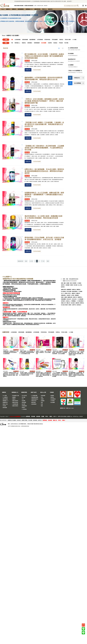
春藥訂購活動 (37, 9)
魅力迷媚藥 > (16, 36)
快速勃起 (55, 43)
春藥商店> (9, 36)
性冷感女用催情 (64, 305)
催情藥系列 (6, 307)
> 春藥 (41, 402)
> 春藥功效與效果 (15, 401)
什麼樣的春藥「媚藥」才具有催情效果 (15, 312)
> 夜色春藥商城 (53, 399)
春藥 (62, 283)
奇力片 (62, 293)
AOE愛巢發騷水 (80, 301)
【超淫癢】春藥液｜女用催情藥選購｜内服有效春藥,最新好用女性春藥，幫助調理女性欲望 (27, 374)
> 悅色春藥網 (52, 402)
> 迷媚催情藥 (43, 396)
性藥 (71, 283)
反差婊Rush (68, 301)
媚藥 (65, 283)
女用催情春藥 (17, 40)
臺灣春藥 (28, 417)
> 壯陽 (41, 397)
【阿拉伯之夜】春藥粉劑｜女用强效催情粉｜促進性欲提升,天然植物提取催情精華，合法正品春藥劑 (60, 352)
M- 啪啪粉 (79, 283)
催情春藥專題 (21, 9)
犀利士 (70, 293)
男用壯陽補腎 (55, 40)
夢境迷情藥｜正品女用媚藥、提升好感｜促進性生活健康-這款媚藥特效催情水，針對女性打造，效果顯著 (44, 239)
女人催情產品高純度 (73, 48)
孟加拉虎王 (74, 299)
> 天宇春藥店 (52, 401)
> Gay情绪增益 (24, 409)
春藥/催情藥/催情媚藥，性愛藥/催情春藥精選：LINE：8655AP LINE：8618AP (31, 6)
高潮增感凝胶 (37, 43)
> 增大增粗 (23, 397)
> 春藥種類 (14, 397)
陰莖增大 (63, 287)
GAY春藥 (74, 40)
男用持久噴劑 (68, 40)
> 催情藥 (42, 399)
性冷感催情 (63, 291)
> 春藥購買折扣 (5, 402)
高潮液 (71, 285)
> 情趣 (41, 406)
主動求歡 (50, 43)
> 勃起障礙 (23, 401)
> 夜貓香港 (52, 397)
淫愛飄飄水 (74, 301)
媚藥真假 (78, 290)
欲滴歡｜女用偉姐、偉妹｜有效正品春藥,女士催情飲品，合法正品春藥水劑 (44, 352)
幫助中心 (44, 9)
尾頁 (48, 261)
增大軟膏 (76, 285)
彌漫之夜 (68, 303)
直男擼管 (63, 301)
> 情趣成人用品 (5, 404)
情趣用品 (24, 43)
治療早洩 (74, 305)
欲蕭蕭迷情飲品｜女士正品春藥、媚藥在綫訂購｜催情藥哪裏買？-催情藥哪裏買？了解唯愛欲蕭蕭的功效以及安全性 (44, 195)
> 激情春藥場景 (34, 404)
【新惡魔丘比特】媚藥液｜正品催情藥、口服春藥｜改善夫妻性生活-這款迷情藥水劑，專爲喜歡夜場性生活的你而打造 (44, 124)
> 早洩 (22, 399)
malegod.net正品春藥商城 (15, 417)
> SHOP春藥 (4, 396)
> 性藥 (41, 404)
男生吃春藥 (69, 291)
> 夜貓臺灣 (52, 396)
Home (3, 9)
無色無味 (73, 303)
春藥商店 (8, 9)
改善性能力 (79, 305)
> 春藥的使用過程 (15, 402)
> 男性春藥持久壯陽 (15, 396)
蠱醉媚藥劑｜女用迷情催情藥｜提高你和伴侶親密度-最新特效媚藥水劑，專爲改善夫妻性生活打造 (44, 79)
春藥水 (51, 417)
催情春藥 (38, 417)
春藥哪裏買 (69, 290)
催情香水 (63, 285)
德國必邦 (74, 293)
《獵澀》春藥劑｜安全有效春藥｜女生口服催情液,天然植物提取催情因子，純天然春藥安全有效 (27, 352)
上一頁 (31, 261)
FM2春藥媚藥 (80, 299)
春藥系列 (6, 303)
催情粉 (70, 305)
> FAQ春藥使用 (5, 397)
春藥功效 (74, 290)
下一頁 (43, 261)
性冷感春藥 (71, 54)
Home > (4, 36)
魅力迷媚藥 (44, 43)
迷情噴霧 (67, 285)
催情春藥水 (30, 43)
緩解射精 (77, 303)
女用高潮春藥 (40, 40)
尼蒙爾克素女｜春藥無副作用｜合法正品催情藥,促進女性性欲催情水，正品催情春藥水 (11, 352)
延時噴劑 (74, 283)
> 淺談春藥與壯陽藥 (34, 397)
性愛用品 (61, 40)
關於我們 (50, 9)
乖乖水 (47, 417)
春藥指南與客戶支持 (9, 322)
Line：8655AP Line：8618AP (77, 417)
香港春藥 (33, 417)
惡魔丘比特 (63, 303)
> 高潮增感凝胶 (24, 406)
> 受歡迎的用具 (34, 401)
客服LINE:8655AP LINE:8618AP (70, 281)
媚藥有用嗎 (63, 290)
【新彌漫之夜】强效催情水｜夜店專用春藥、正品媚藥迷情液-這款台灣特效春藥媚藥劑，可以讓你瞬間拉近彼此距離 (44, 148)
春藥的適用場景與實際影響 (11, 293)
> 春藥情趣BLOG (5, 401)
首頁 (26, 261)
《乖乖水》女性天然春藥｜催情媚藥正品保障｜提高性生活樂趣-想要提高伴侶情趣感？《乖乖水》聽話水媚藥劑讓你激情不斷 (44, 101)
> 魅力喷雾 (23, 404)
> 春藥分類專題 (5, 399)
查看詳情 (28, 70)
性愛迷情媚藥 (25, 40)
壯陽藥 (68, 283)
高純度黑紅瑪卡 (72, 59)
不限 (12, 40)
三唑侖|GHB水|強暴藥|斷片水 (75, 71)
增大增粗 (66, 43)
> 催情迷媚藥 (4, 408)
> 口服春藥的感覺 (15, 404)
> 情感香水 (23, 408)
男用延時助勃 (47, 40)
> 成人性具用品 (24, 396)
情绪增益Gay (17, 43)
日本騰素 (80, 291)
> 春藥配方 (14, 399)
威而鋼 (66, 293)
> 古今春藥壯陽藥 (34, 396)
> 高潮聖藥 (42, 401)
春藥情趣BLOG (29, 9)
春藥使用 (14, 9)
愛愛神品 (82, 303)
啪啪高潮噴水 (75, 291)
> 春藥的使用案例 (15, 406)
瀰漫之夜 (55, 420)
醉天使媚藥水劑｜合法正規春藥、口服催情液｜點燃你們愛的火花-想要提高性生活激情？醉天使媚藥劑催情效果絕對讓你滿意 (44, 56)
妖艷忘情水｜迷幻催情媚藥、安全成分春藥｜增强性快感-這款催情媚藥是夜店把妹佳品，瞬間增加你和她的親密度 (44, 171)
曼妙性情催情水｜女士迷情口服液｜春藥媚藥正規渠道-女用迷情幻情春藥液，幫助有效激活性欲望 (43, 217)
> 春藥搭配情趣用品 (34, 399)
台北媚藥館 (71, 65)
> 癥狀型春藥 (33, 402)
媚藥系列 (6, 317)
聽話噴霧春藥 (32, 40)
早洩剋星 (61, 43)
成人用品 (80, 285)
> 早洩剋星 (4, 406)
